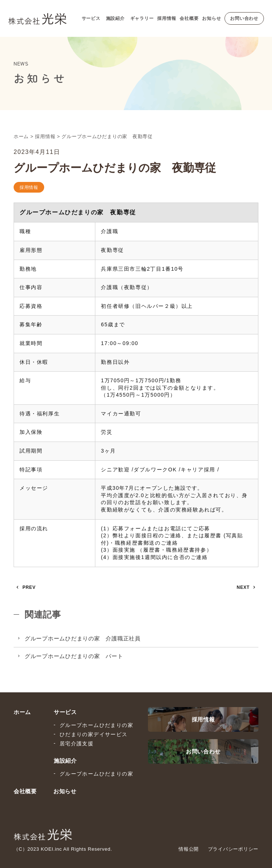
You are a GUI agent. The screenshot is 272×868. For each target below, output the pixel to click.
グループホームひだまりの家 (96, 725)
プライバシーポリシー (233, 849)
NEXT (243, 587)
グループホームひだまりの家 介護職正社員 (83, 638)
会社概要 (189, 18)
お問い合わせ (244, 18)
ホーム (22, 712)
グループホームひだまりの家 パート (74, 656)
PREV (29, 587)
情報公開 (189, 849)
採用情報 (167, 18)
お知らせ (211, 18)
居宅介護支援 (77, 744)
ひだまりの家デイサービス (94, 734)
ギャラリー (142, 18)
